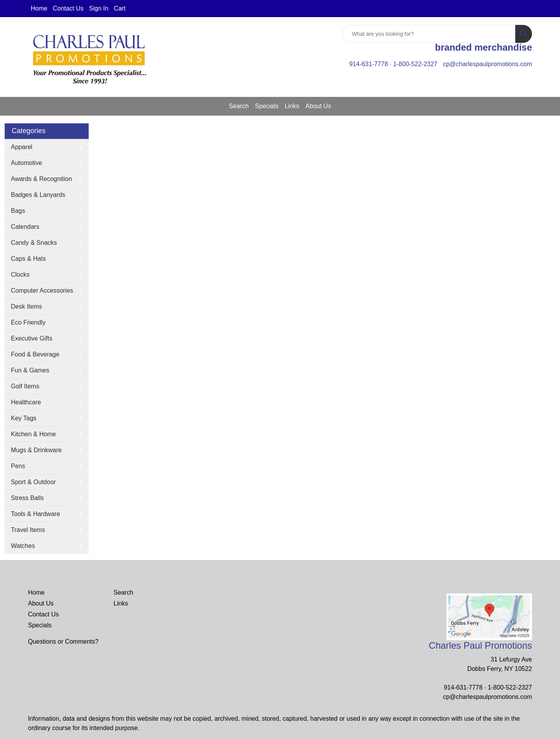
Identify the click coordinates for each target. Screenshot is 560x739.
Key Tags (24, 418)
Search (239, 106)
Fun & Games (30, 370)
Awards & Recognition (41, 179)
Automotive (26, 163)
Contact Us (68, 8)
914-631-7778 (369, 64)
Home (39, 8)
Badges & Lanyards (38, 195)
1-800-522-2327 (415, 64)
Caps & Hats (28, 259)
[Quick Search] (429, 34)
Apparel (22, 147)
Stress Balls (27, 498)
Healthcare (26, 402)
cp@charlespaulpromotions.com (487, 64)
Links (292, 106)
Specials (267, 106)
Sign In (99, 8)
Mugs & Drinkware (36, 450)
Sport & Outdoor (33, 482)
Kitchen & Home (33, 434)
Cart (120, 8)
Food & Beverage (35, 354)
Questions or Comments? (63, 642)
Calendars (25, 227)
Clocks (20, 275)
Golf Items (25, 386)
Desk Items (26, 306)
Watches (23, 546)
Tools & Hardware (35, 514)
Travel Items (28, 530)
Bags (18, 211)
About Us (318, 106)
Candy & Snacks (34, 243)
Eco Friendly (28, 322)
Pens (18, 466)
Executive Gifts (32, 338)
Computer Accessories (42, 291)
